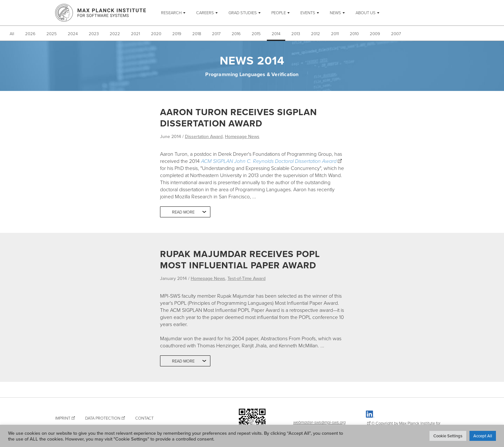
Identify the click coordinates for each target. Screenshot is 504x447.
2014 (276, 34)
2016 (236, 34)
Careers (205, 13)
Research (171, 13)
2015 (256, 34)
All (12, 34)
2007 (396, 34)
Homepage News (242, 136)
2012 (316, 34)
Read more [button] (183, 212)
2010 (354, 34)
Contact (144, 418)
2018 (197, 34)
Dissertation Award (204, 136)
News (335, 13)
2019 (177, 34)
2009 (375, 34)
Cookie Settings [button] (448, 436)
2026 (30, 34)
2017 (216, 34)
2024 (73, 34)
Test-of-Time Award (247, 278)
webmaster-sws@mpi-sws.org (319, 422)
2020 (156, 34)
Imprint (63, 418)
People (279, 13)
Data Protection (103, 418)
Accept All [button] (483, 436)
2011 (335, 34)
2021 (136, 34)
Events (308, 13)
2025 (52, 34)
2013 (296, 34)
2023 (94, 34)
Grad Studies (243, 13)
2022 (115, 34)
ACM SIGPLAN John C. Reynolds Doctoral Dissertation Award (269, 161)
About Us (366, 13)
